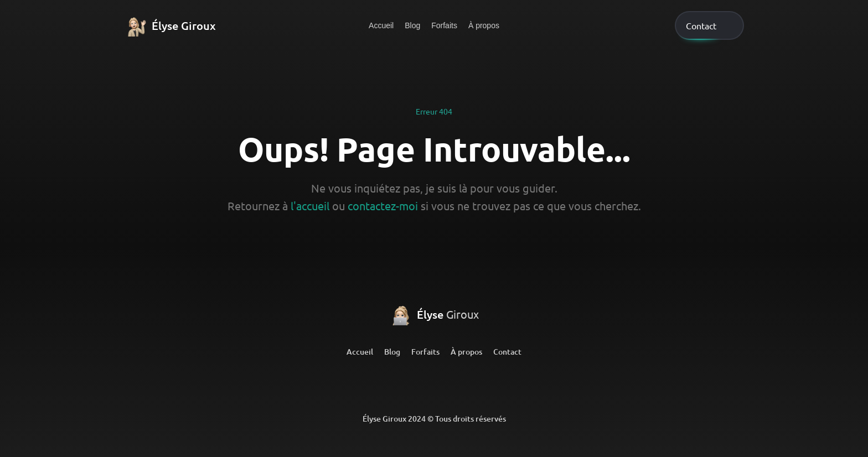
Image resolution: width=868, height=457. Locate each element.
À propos (484, 25)
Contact (507, 352)
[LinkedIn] (391, 386)
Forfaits (444, 25)
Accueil (381, 25)
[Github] (434, 386)
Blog (412, 25)
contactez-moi (383, 206)
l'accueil (310, 206)
